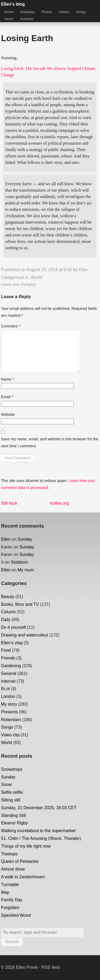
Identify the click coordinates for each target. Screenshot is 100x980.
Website (8, 414)
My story (9, 704)
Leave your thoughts (18, 284)
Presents (9, 712)
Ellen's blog (13, 4)
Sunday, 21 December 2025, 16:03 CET (39, 808)
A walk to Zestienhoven (23, 877)
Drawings (27, 12)
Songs (81, 12)
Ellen (84, 270)
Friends (8, 658)
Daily (6, 620)
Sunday (25, 539)
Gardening (11, 666)
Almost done (13, 869)
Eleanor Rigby (15, 823)
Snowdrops (12, 769)
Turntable (10, 885)
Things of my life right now (26, 846)
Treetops (9, 854)
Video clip (10, 735)
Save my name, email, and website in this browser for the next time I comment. (50, 442)
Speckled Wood (16, 915)
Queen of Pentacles (20, 861)
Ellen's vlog (12, 643)
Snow (6, 785)
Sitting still (11, 800)
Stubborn (19, 562)
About (9, 19)
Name (7, 379)
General (9, 673)
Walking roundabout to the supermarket (38, 831)
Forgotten (10, 908)
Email (7, 397)
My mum (26, 570)
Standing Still (13, 815)
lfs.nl (5, 689)
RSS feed (51, 967)
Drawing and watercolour (25, 635)
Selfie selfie (12, 792)
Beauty (8, 597)
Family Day (12, 900)
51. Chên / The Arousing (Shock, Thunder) (41, 838)
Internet (8, 681)
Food (6, 650)
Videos (64, 12)
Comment (11, 326)
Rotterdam (11, 720)
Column (8, 612)
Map (5, 892)
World (37, 277)
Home (9, 12)
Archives (27, 19)
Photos (47, 12)
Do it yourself (13, 627)
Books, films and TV (20, 604)
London (8, 696)
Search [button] (12, 942)
